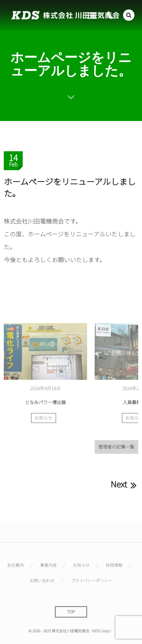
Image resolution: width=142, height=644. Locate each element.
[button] (129, 15)
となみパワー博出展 (45, 403)
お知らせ (44, 419)
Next (124, 484)
